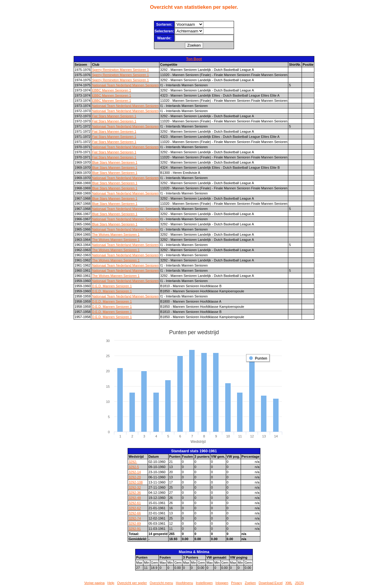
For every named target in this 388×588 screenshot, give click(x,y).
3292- (133, 462)
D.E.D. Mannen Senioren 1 (112, 286)
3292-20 (135, 477)
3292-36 (135, 493)
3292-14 (135, 472)
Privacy (236, 583)
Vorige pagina (94, 583)
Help (111, 583)
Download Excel (271, 583)
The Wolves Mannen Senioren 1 (116, 234)
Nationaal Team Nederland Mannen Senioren (125, 85)
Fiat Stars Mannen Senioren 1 (114, 116)
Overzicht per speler (132, 583)
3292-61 (135, 503)
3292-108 (136, 482)
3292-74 (135, 518)
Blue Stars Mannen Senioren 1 (115, 162)
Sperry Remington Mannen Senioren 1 (120, 70)
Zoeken (250, 583)
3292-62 (135, 508)
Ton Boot (194, 59)
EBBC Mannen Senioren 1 (111, 90)
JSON (299, 583)
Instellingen (204, 583)
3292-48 (135, 498)
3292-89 (135, 523)
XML (289, 583)
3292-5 (134, 467)
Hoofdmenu (184, 583)
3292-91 (135, 529)
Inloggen (222, 583)
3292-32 (135, 487)
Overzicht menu (161, 583)
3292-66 (135, 513)
